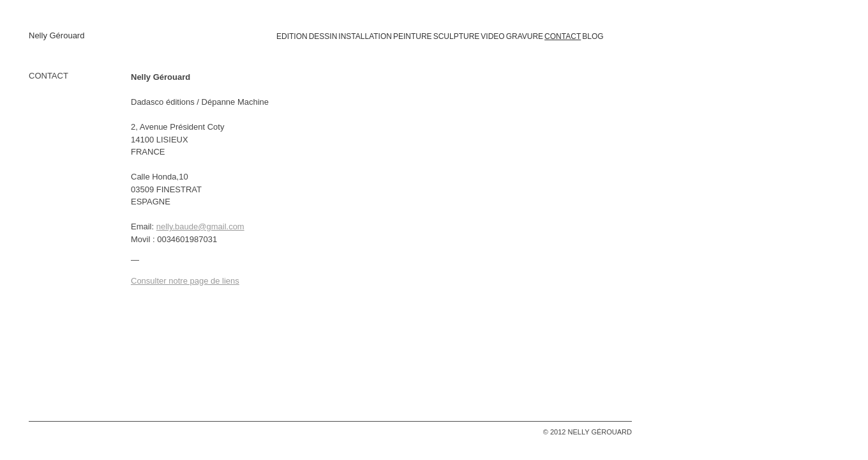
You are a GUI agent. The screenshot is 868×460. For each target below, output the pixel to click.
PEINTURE (413, 36)
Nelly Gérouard (56, 36)
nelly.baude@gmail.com (200, 226)
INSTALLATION (365, 36)
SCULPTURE (457, 36)
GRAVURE (525, 36)
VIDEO (492, 36)
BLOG (593, 36)
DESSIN (323, 36)
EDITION (292, 36)
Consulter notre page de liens (185, 281)
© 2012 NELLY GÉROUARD (587, 432)
